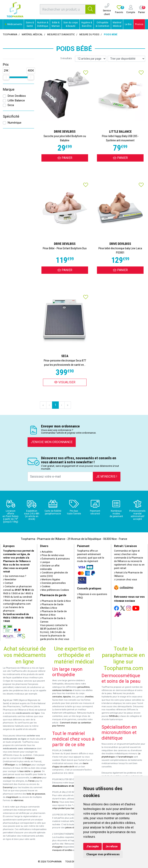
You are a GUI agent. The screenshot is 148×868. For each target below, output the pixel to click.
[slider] (6, 77)
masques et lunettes (62, 850)
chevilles (89, 697)
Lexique (45, 562)
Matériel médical (32, 35)
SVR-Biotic (114, 716)
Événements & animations (55, 559)
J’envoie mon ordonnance (52, 442)
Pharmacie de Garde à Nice (55, 601)
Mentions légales (50, 580)
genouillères (83, 687)
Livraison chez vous (126, 580)
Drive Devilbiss (17, 96)
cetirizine (37, 778)
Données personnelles (53, 583)
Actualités (46, 552)
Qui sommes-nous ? (15, 576)
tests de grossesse (36, 794)
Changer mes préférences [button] (103, 854)
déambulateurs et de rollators (68, 786)
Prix (6, 65)
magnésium (12, 797)
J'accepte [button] (92, 846)
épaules (67, 697)
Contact (8, 583)
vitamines (18, 800)
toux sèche (25, 771)
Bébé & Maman (56, 24)
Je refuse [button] (112, 846)
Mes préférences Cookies (55, 590)
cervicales (57, 697)
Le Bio (128, 24)
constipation (9, 778)
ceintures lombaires (62, 690)
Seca (11, 105)
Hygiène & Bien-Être (87, 24)
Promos (139, 24)
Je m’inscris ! (107, 477)
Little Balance (16, 100)
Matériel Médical (117, 24)
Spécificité (11, 116)
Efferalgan (10, 765)
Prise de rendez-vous (52, 555)
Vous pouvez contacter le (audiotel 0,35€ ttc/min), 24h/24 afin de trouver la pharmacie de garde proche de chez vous (55, 632)
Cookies (45, 587)
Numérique (14, 123)
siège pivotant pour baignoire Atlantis (70, 808)
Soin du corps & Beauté (71, 24)
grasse (37, 771)
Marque (9, 89)
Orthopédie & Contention (102, 24)
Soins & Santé (30, 24)
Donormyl (8, 788)
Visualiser (65, 382)
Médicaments (13, 24)
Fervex (32, 781)
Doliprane (30, 758)
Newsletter (10, 580)
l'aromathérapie (125, 757)
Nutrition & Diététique (43, 24)
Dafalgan (26, 765)
